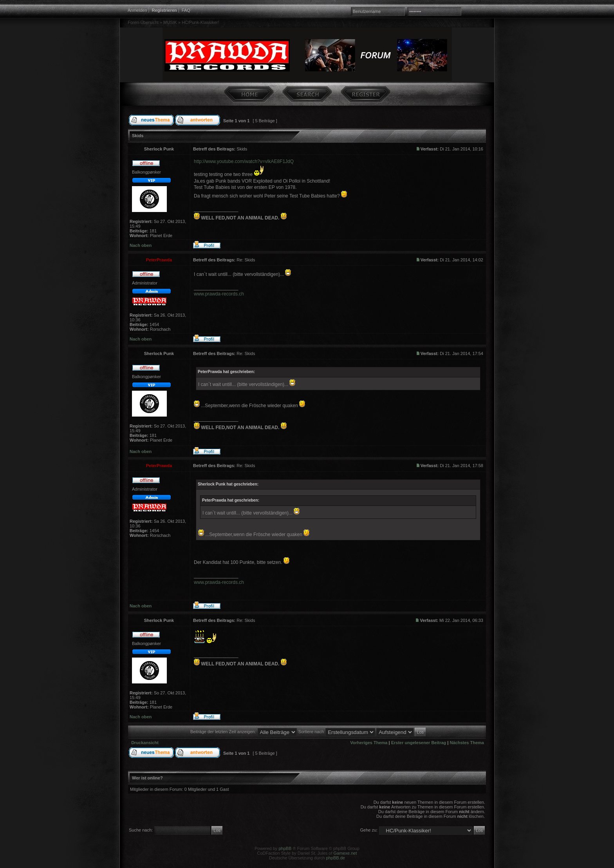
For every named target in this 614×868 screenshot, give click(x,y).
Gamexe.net (345, 853)
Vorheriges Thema (369, 743)
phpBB (285, 848)
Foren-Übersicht (143, 22)
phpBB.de (336, 858)
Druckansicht (145, 743)
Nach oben (141, 245)
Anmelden (137, 10)
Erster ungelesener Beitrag (419, 743)
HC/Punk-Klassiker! (200, 22)
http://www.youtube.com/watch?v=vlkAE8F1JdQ (244, 161)
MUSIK (170, 22)
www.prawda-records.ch (219, 294)
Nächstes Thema (467, 743)
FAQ (186, 10)
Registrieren (164, 10)
